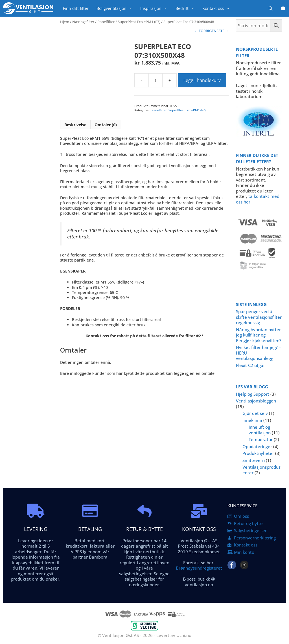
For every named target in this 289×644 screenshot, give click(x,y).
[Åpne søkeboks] (271, 8)
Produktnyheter (258, 453)
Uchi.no (184, 635)
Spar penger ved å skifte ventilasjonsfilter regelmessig (259, 317)
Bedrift (187, 8)
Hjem (65, 22)
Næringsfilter (83, 22)
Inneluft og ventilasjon (260, 430)
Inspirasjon (156, 8)
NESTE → (221, 31)
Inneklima (252, 420)
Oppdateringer (257, 446)
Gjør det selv (255, 413)
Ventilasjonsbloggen (256, 401)
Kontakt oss (218, 8)
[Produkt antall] (156, 80)
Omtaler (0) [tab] (106, 125)
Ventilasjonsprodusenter (261, 470)
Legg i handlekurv (202, 80)
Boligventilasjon (116, 8)
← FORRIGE (204, 31)
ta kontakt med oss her (258, 199)
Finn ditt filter (76, 8)
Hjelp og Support (253, 394)
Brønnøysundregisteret (199, 568)
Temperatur (261, 439)
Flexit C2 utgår (250, 365)
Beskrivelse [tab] (75, 125)
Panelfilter (106, 22)
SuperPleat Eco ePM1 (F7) (139, 22)
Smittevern (254, 460)
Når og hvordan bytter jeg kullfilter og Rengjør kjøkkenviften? (259, 335)
